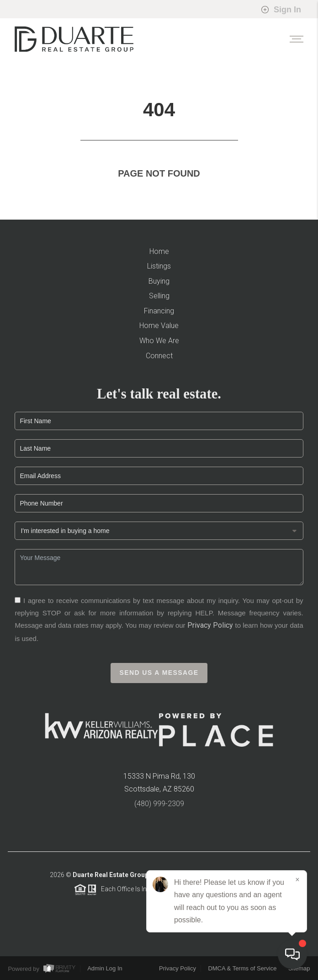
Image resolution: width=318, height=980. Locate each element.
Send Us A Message (159, 675)
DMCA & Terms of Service (242, 968)
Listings (159, 266)
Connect (159, 356)
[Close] (297, 880)
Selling (159, 296)
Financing (159, 311)
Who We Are (159, 341)
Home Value (159, 326)
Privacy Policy (210, 628)
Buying (159, 281)
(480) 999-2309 (159, 806)
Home (159, 251)
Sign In (281, 10)
